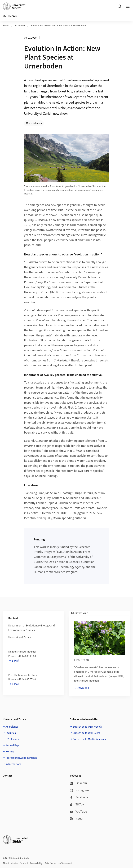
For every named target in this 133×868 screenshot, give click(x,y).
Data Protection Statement (58, 863)
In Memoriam (13, 764)
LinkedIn (78, 783)
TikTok (77, 804)
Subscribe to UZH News (86, 733)
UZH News (10, 16)
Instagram (79, 790)
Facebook (79, 797)
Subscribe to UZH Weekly (87, 727)
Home (6, 26)
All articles (20, 26)
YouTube (78, 812)
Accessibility (36, 863)
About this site (10, 863)
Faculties (11, 733)
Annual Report (14, 745)
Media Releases (34, 123)
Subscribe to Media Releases (89, 739)
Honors (10, 752)
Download (83, 688)
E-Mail (15, 661)
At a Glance (12, 727)
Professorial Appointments (21, 758)
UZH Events (12, 739)
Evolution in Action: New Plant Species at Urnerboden (58, 26)
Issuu (76, 819)
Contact (24, 863)
